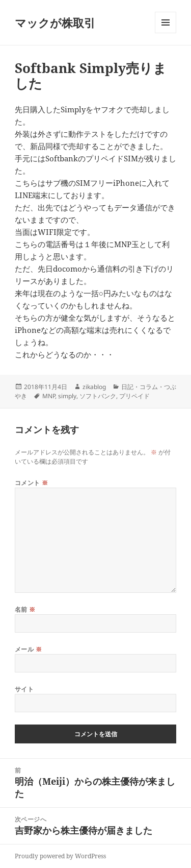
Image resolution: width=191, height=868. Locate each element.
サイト (24, 689)
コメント (32, 483)
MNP (49, 396)
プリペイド (134, 396)
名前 (25, 609)
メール (28, 649)
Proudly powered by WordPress (60, 856)
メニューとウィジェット (166, 33)
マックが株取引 (55, 22)
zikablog (94, 387)
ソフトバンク (98, 396)
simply (67, 396)
